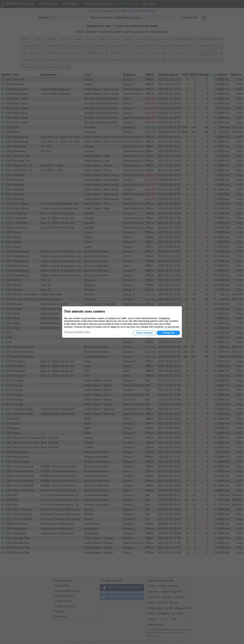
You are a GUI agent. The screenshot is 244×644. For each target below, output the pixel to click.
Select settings (144, 333)
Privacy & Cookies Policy (77, 332)
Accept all (168, 333)
